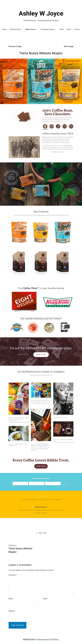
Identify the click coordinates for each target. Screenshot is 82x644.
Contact (77, 29)
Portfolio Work (15, 29)
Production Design (47, 29)
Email (45, 599)
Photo (62, 29)
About (69, 29)
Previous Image (15, 46)
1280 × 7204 (42, 533)
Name (11, 599)
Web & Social (30, 29)
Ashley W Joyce (41, 13)
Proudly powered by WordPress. (47, 639)
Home (5, 29)
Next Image (69, 46)
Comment (13, 575)
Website (12, 611)
